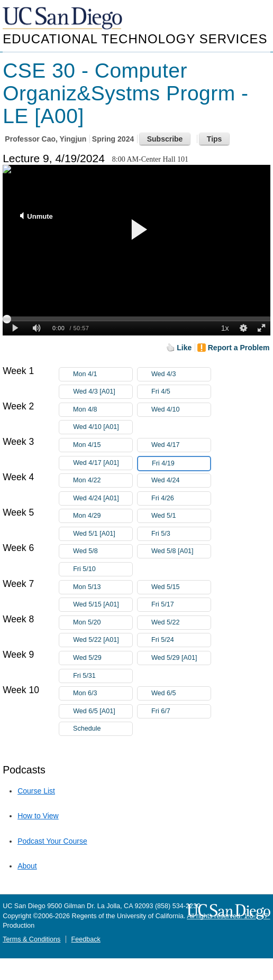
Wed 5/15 (181, 587)
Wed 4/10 (181, 410)
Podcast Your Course (52, 841)
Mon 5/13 (103, 587)
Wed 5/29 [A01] (181, 658)
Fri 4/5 (181, 392)
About (27, 866)
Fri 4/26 (181, 498)
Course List (36, 791)
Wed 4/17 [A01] (103, 463)
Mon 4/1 (103, 374)
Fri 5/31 (103, 676)
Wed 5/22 (181, 623)
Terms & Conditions (31, 939)
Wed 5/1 (181, 516)
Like (184, 348)
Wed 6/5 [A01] (103, 711)
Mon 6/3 (103, 693)
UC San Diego (63, 19)
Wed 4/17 (181, 445)
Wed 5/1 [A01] (103, 534)
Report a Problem (239, 348)
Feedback (86, 939)
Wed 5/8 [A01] (181, 551)
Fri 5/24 (181, 640)
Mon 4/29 (103, 516)
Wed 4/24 (181, 480)
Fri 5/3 (181, 534)
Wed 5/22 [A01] (103, 640)
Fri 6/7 (181, 711)
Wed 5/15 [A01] (103, 605)
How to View (38, 816)
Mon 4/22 (103, 480)
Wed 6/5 (181, 693)
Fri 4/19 (181, 464)
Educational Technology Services (135, 39)
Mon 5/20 (103, 623)
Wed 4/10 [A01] (103, 427)
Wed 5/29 (103, 658)
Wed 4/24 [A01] (103, 498)
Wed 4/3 (181, 374)
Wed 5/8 (103, 551)
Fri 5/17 (181, 605)
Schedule (87, 729)
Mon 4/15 (103, 445)
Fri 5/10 (103, 569)
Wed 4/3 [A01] (103, 392)
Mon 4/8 (103, 410)
